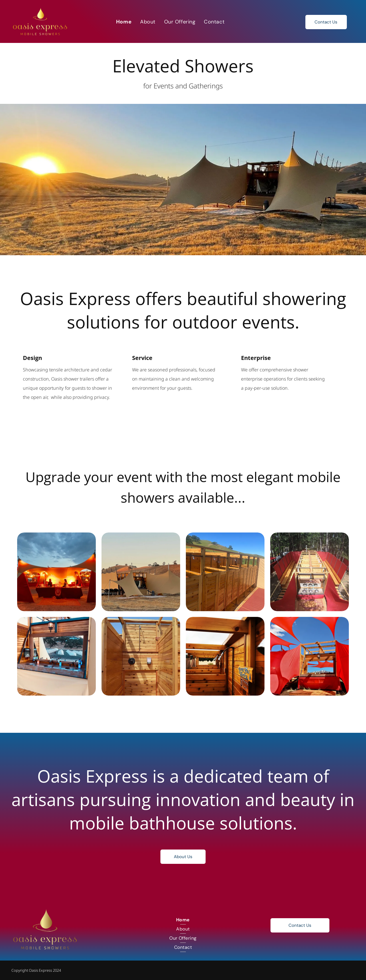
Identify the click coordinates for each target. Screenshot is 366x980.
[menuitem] (124, 22)
